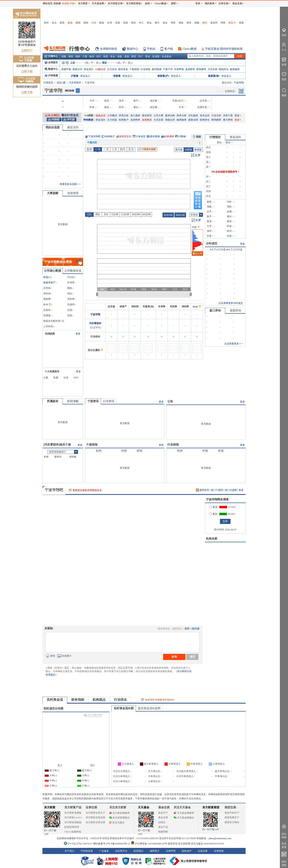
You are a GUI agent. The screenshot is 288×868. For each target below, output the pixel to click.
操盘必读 (101, 116)
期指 (78, 23)
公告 (170, 401)
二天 (106, 149)
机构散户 (124, 120)
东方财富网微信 (119, 818)
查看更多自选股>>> (70, 184)
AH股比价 (100, 69)
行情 (94, 23)
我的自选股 (53, 127)
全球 (110, 23)
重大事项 (228, 120)
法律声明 (171, 851)
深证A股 (61, 83)
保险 (181, 23)
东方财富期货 (211, 807)
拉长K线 (168, 215)
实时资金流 (55, 700)
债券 (189, 23)
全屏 (198, 155)
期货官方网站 (232, 822)
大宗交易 (212, 69)
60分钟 (146, 214)
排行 (99, 56)
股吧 (205, 23)
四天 (123, 149)
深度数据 (147, 120)
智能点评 (170, 120)
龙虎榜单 (190, 69)
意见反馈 (284, 845)
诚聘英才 (155, 851)
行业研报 (145, 69)
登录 (187, 629)
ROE (47, 304)
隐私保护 (187, 851)
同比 (70, 288)
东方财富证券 (115, 3)
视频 (197, 23)
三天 (114, 149)
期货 (133, 23)
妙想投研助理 (72, 827)
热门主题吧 (231, 490)
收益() (47, 277)
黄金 (149, 23)
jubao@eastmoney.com (220, 838)
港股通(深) (214, 76)
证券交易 (223, 3)
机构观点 (99, 700)
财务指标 (78, 700)
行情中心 (51, 56)
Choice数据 (190, 49)
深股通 (117, 76)
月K (106, 214)
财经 (46, 23)
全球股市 (51, 63)
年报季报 (179, 69)
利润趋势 (50, 334)
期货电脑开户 (232, 817)
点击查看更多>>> (234, 344)
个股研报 (134, 69)
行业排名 (120, 700)
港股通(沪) (163, 76)
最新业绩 (193, 120)
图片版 (179, 150)
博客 (223, 23)
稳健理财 (163, 832)
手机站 (151, 49)
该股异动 (235, 310)
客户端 (169, 49)
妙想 (147, 3)
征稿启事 (203, 851)
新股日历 (77, 69)
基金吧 (214, 23)
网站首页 (48, 3)
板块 (92, 56)
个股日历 (92, 143)
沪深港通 (51, 76)
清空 (192, 657)
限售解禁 (201, 69)
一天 (98, 149)
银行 (157, 23)
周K (98, 214)
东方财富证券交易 (95, 822)
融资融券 (235, 69)
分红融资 (193, 116)
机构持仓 (205, 120)
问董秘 (182, 136)
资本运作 (205, 116)
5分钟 (115, 214)
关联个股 (228, 116)
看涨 (213, 507)
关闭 (39, 11)
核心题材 (135, 116)
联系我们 (139, 851)
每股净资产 (49, 283)
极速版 (198, 150)
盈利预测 (157, 69)
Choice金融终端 (73, 832)
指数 (64, 56)
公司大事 (158, 116)
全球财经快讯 (108, 49)
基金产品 (163, 827)
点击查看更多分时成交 (231, 303)
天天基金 (144, 807)
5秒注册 (195, 629)
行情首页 (48, 83)
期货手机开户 (232, 813)
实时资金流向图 (124, 708)
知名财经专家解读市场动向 (160, 700)
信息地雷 (73, 193)
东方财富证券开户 (95, 813)
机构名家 (212, 539)
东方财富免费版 (73, 813)
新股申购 (66, 69)
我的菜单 (210, 3)
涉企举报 (284, 836)
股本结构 (170, 116)
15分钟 (125, 214)
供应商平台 (121, 851)
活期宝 (162, 822)
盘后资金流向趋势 (149, 708)
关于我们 (69, 851)
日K (89, 214)
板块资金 (123, 69)
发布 (174, 657)
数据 (102, 23)
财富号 (232, 23)
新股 (70, 23)
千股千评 (168, 69)
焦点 (54, 23)
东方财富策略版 (73, 822)
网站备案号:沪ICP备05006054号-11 (112, 844)
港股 (126, 23)
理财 (173, 23)
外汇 (141, 23)
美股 (118, 23)
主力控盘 (112, 120)
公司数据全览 (73, 271)
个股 (85, 56)
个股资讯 (93, 401)
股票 (62, 23)
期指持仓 (224, 69)
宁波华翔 (95, 314)
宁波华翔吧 (94, 136)
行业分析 (216, 116)
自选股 (156, 56)
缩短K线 (180, 215)
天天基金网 (98, 3)
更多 (238, 116)
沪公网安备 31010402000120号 (149, 844)
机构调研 (169, 136)
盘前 (89, 149)
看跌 (213, 514)
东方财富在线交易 (95, 817)
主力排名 (112, 69)
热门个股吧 (217, 490)
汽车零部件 (75, 83)
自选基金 (167, 56)
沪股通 (75, 76)
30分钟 (136, 214)
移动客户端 (68, 3)
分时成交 (212, 243)
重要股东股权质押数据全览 (87, 490)
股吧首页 (203, 490)
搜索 (241, 23)
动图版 (188, 150)
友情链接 (219, 851)
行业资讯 (109, 401)
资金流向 (89, 69)
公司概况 (112, 116)
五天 (131, 149)
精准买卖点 (125, 136)
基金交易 (163, 817)
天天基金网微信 (184, 818)
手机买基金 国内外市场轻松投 (224, 49)
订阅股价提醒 (147, 149)
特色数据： (90, 120)
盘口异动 (215, 310)
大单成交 (141, 136)
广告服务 (104, 851)
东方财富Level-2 (73, 817)
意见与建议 (117, 823)
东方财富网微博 (119, 813)
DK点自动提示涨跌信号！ (226, 172)
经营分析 (124, 116)
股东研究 (147, 116)
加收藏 (57, 3)
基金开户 (163, 813)
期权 (86, 23)
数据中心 (133, 49)
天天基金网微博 (184, 813)
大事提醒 (53, 193)
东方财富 (50, 807)
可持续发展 (87, 851)
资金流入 (85, 76)
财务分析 (182, 116)
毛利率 (47, 299)
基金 (165, 23)
